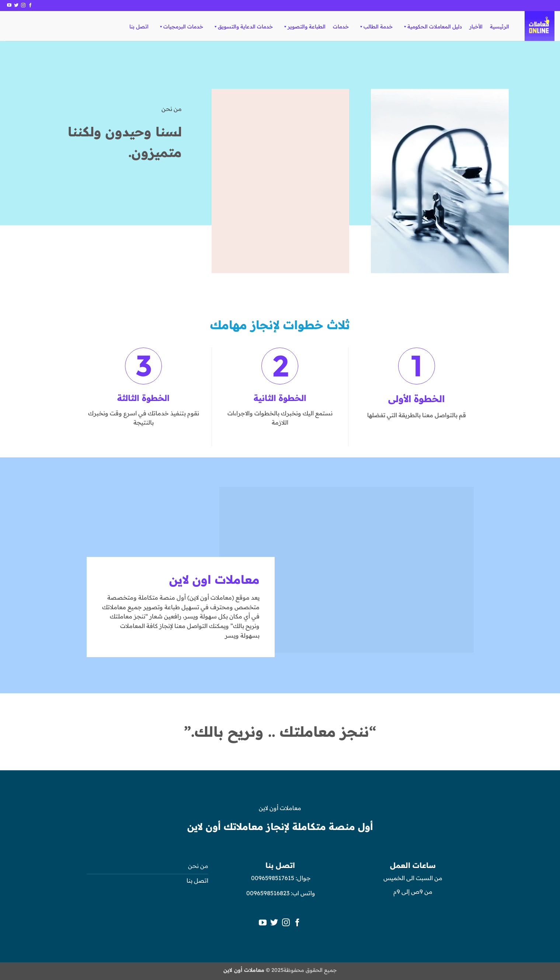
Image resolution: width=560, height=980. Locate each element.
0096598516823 (268, 893)
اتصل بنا (139, 27)
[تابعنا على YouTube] (9, 6)
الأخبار (476, 27)
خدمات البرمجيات (181, 27)
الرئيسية (500, 27)
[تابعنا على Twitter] (16, 6)
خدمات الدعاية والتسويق (243, 27)
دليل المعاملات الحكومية (432, 27)
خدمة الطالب (375, 27)
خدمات (341, 27)
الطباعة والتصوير (304, 27)
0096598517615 (272, 878)
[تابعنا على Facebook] (30, 6)
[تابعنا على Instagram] (23, 6)
